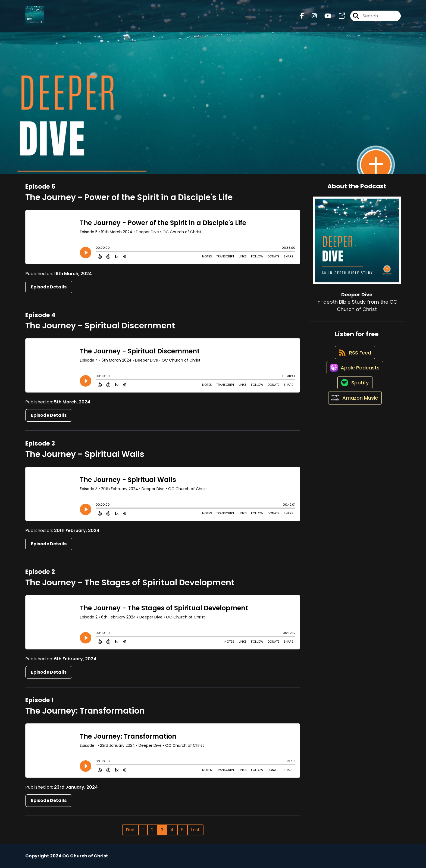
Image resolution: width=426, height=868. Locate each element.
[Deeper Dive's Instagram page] (311, 18)
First (130, 830)
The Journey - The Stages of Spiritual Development (130, 583)
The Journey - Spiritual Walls (85, 454)
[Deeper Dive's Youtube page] (325, 18)
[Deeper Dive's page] (339, 18)
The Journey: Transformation (85, 711)
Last (195, 830)
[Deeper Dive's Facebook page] (302, 18)
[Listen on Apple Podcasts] (354, 376)
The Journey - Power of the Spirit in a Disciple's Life (129, 197)
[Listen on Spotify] (354, 396)
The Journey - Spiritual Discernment (100, 326)
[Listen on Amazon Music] (354, 415)
